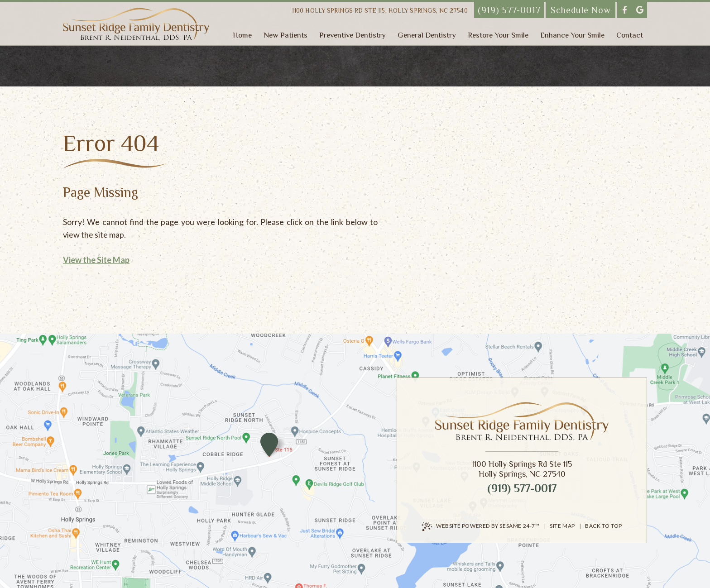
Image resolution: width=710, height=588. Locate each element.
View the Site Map (96, 260)
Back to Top (604, 526)
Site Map (562, 526)
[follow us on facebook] (625, 10)
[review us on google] (640, 10)
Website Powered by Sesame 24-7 (481, 526)
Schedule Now (581, 10)
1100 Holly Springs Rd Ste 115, (380, 11)
